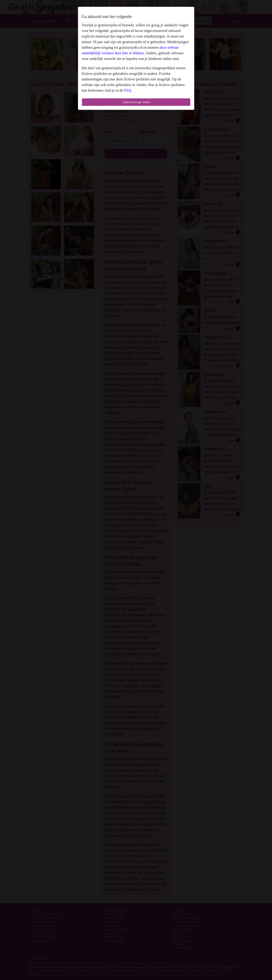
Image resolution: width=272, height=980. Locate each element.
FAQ (128, 90)
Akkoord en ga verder (136, 102)
